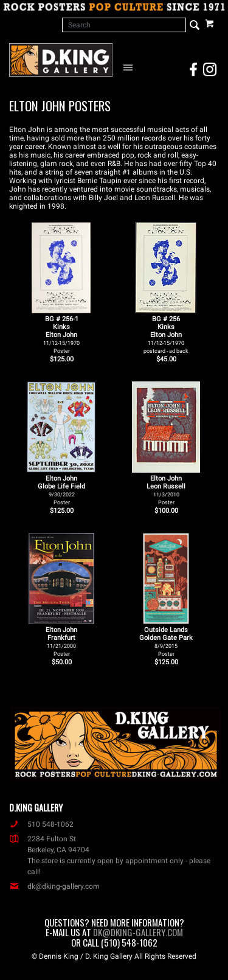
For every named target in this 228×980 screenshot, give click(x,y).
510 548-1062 (41, 824)
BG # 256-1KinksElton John (61, 335)
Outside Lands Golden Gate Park (166, 641)
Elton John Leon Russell (166, 490)
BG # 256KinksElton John (166, 335)
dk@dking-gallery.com (54, 886)
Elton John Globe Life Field (61, 490)
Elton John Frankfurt (61, 641)
